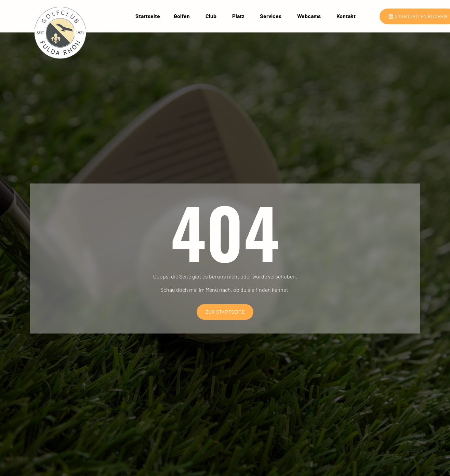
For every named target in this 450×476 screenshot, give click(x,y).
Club (212, 16)
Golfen (183, 16)
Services (272, 16)
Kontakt (346, 16)
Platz (239, 16)
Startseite (148, 16)
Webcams (310, 16)
